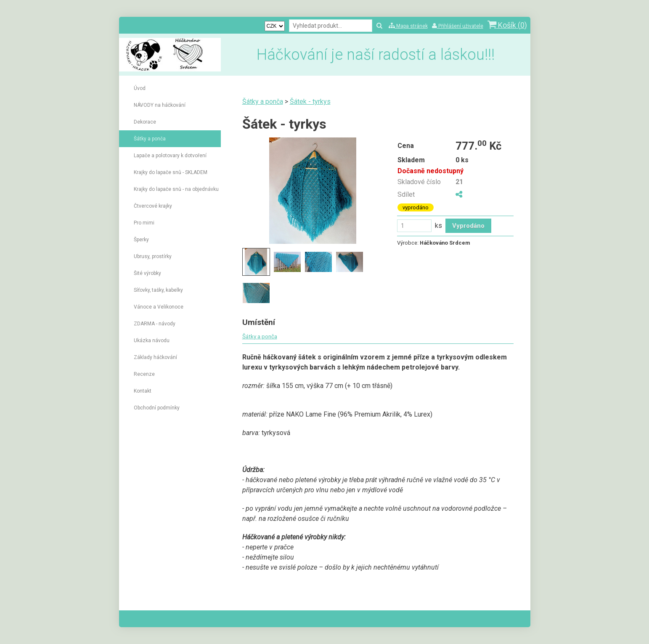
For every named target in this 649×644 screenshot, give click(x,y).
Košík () (507, 25)
